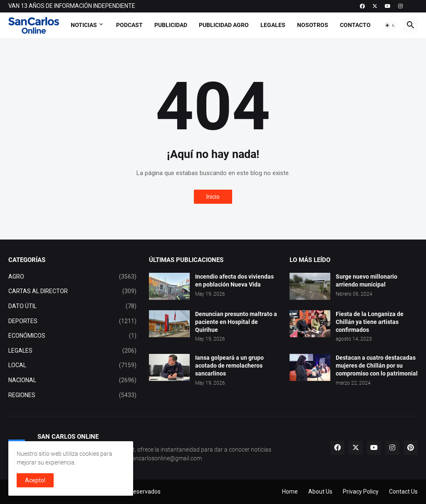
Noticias (84, 25)
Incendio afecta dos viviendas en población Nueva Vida (234, 280)
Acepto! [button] (35, 480)
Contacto (355, 25)
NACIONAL (72, 380)
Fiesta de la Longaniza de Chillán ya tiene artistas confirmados (370, 322)
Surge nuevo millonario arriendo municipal (367, 280)
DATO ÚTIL (72, 306)
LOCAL (72, 366)
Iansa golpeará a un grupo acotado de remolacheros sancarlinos (229, 366)
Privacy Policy (361, 492)
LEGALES (72, 351)
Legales (273, 25)
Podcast (129, 25)
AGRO (72, 277)
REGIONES (72, 395)
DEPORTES (72, 321)
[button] (390, 25)
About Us (320, 492)
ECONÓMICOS (72, 336)
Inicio (213, 197)
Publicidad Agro (224, 25)
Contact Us (403, 492)
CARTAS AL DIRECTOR (72, 292)
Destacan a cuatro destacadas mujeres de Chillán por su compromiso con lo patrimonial (377, 366)
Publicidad (171, 25)
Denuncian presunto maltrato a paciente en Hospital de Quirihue (236, 322)
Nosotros (313, 25)
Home (290, 492)
